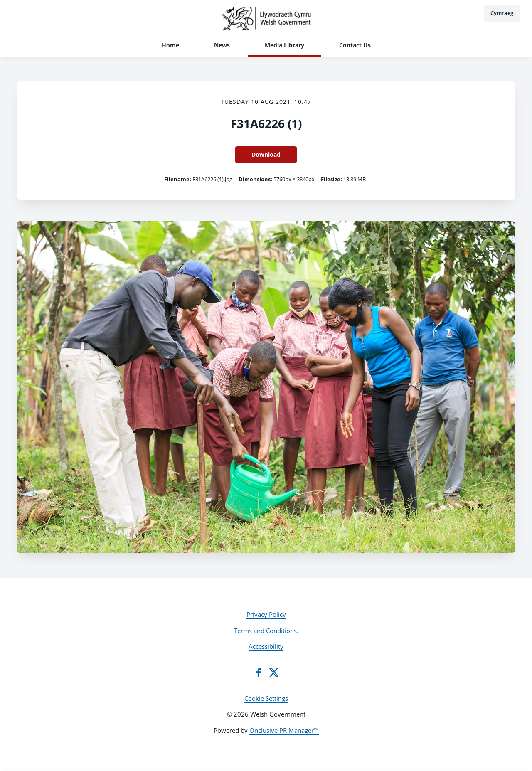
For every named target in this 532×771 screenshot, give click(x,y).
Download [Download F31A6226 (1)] (266, 154)
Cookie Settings (266, 698)
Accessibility (266, 646)
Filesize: (331, 179)
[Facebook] (259, 672)
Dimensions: (255, 179)
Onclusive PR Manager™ (284, 730)
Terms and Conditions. (266, 631)
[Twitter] (274, 672)
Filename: (178, 179)
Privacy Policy (266, 614)
